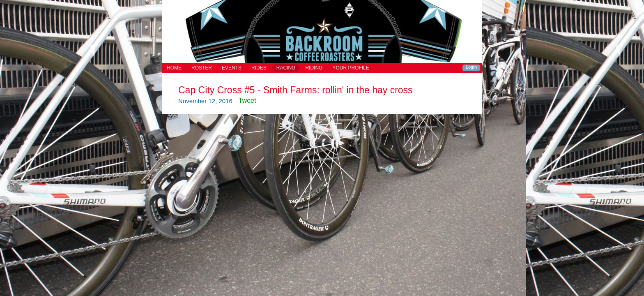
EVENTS (232, 68)
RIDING (314, 68)
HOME (174, 68)
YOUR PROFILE (351, 68)
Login (471, 67)
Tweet (247, 101)
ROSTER (202, 68)
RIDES (259, 68)
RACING (286, 68)
